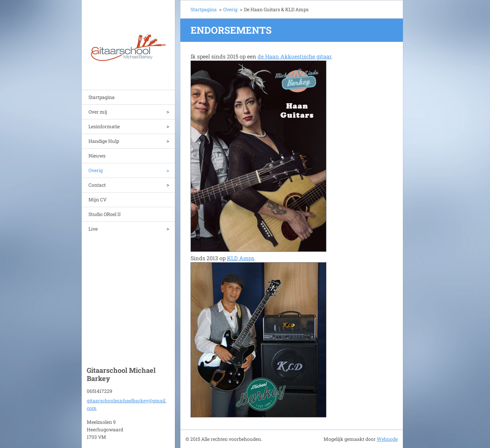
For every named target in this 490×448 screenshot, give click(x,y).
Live (93, 229)
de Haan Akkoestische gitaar (295, 56)
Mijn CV (97, 200)
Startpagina (102, 97)
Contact (97, 185)
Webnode (387, 439)
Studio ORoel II (105, 214)
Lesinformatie (104, 126)
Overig (96, 170)
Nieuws (97, 156)
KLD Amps (241, 258)
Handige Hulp (104, 141)
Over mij (98, 112)
